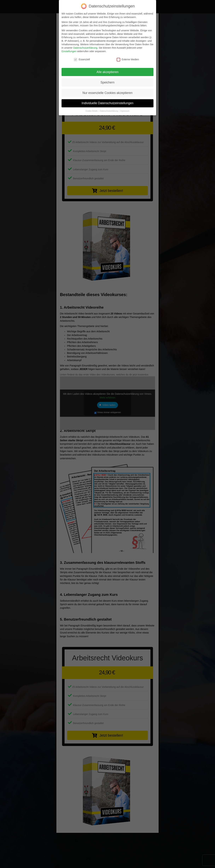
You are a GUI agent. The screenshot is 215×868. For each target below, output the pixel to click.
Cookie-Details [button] (92, 111)
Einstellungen (69, 51)
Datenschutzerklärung (85, 48)
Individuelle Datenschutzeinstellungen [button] (108, 103)
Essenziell (82, 60)
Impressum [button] (125, 111)
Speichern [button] (108, 82)
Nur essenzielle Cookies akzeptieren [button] (107, 93)
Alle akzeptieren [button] (108, 72)
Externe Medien (128, 60)
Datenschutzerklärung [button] (109, 111)
